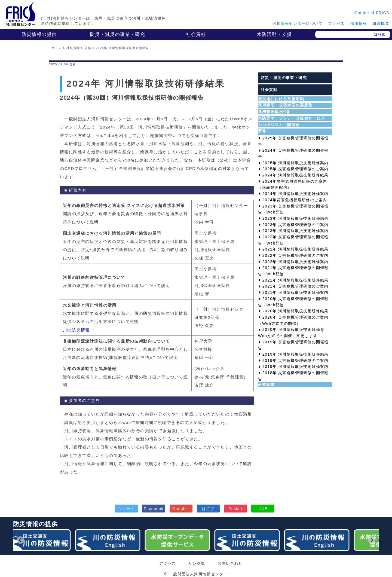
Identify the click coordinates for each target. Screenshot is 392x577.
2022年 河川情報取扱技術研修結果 (295, 249)
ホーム (57, 48)
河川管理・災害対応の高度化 (285, 105)
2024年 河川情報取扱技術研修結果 (295, 175)
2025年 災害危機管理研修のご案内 (295, 169)
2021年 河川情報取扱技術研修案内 (295, 292)
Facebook (154, 509)
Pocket (235, 509)
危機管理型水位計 (275, 112)
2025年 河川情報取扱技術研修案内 (295, 163)
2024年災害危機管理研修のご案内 (295, 200)
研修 (262, 131)
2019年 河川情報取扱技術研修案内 (295, 367)
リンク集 (197, 563)
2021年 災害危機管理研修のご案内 (295, 286)
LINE (263, 509)
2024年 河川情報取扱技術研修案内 (295, 194)
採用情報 (359, 23)
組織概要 (381, 23)
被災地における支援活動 (281, 99)
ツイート (127, 509)
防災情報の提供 (39, 34)
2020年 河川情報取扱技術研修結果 (295, 311)
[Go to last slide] (20, 540)
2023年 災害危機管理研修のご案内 (295, 225)
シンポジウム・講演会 (279, 125)
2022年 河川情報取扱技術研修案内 (295, 262)
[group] (39, 540)
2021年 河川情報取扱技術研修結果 (295, 280)
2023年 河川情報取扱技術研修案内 (295, 231)
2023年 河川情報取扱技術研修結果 (295, 218)
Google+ (181, 509)
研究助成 (267, 384)
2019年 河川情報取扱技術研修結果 (295, 354)
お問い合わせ (230, 563)
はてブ (208, 509)
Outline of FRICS (372, 13)
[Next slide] (372, 540)
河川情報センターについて (297, 23)
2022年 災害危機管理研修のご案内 (295, 255)
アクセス (336, 23)
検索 (379, 34)
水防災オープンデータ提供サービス (292, 118)
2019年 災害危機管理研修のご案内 (295, 361)
